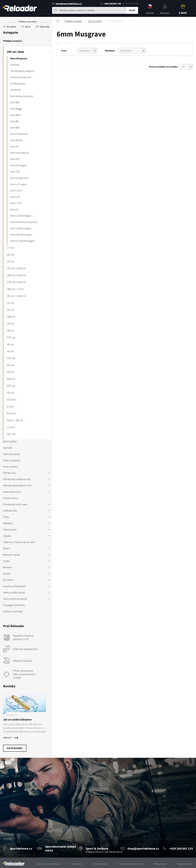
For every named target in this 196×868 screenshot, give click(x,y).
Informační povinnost (130, 864)
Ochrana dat (100, 864)
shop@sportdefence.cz (67, 4)
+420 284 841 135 (111, 4)
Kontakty (77, 864)
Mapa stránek (185, 864)
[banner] (14, 864)
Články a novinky (28, 21)
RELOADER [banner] (20, 8)
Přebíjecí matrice (73, 21)
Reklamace (160, 864)
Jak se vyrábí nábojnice (17, 719)
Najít (132, 10)
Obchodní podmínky (48, 864)
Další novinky (15, 748)
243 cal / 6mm (95, 21)
